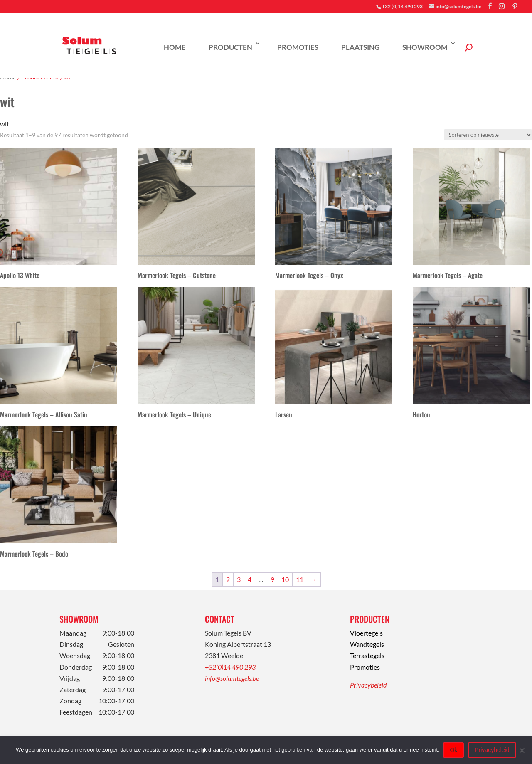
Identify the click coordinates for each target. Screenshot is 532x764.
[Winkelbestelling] (488, 135)
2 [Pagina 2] (228, 579)
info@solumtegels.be (232, 678)
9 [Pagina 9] (272, 579)
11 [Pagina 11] (300, 579)
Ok (454, 750)
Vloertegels (366, 633)
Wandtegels (367, 644)
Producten (230, 47)
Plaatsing (360, 47)
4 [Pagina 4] (250, 579)
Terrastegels (367, 655)
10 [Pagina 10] (285, 579)
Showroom (425, 47)
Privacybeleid (368, 685)
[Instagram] (502, 6)
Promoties (298, 47)
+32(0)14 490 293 (230, 667)
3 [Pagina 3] (239, 579)
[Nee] (522, 750)
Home (175, 47)
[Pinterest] (515, 6)
